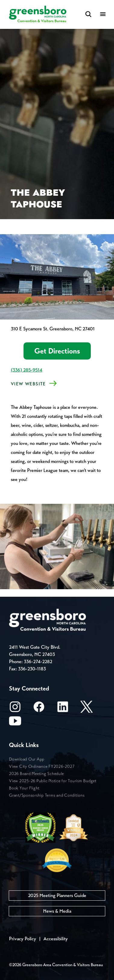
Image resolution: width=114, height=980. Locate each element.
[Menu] (103, 15)
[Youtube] (15, 723)
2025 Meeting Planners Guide (57, 895)
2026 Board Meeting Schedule (36, 774)
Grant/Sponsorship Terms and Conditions (47, 795)
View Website (28, 384)
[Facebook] (39, 709)
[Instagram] (15, 709)
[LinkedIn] (63, 709)
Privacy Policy (23, 939)
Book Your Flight (24, 788)
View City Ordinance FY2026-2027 (42, 766)
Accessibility (56, 939)
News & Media (57, 911)
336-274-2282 (38, 661)
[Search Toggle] (88, 15)
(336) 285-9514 (27, 370)
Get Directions (57, 351)
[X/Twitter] (87, 709)
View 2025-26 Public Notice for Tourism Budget (53, 781)
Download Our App (27, 759)
